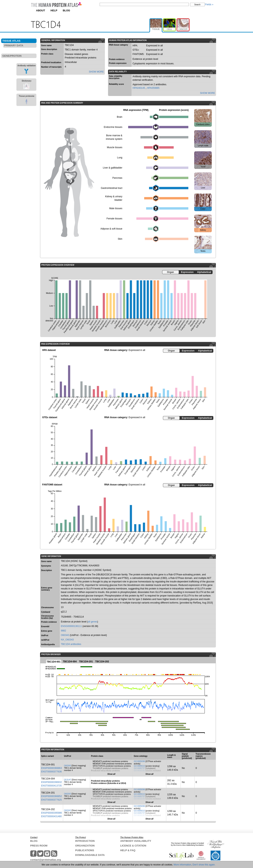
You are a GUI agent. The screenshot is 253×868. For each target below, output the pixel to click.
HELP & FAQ (128, 850)
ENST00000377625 (51, 800)
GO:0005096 (139, 761)
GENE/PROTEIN (12, 56)
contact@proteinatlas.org (46, 860)
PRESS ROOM (39, 846)
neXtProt (45, 640)
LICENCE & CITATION (133, 846)
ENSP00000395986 (52, 813)
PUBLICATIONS (85, 850)
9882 (64, 631)
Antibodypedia (48, 644)
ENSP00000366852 (52, 796)
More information (182, 865)
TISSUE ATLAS (11, 41)
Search (198, 5)
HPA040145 (139, 88)
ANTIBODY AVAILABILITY (136, 841)
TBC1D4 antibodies (71, 644)
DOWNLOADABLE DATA (90, 855)
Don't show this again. (204, 865)
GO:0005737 (139, 768)
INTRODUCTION (85, 841)
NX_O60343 (67, 640)
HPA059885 (153, 88)
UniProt (45, 635)
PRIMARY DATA (14, 45)
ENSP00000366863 (52, 768)
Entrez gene (47, 631)
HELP (54, 10)
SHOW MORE (96, 72)
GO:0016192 (139, 771)
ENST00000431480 (51, 816)
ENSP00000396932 (52, 782)
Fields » (209, 4)
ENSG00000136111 (71, 626)
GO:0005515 (139, 766)
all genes (93, 622)
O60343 (65, 635)
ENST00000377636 (51, 772)
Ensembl (45, 626)
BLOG (66, 10)
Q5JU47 (68, 780)
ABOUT (41, 10)
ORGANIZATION (85, 846)
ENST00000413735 (51, 786)
